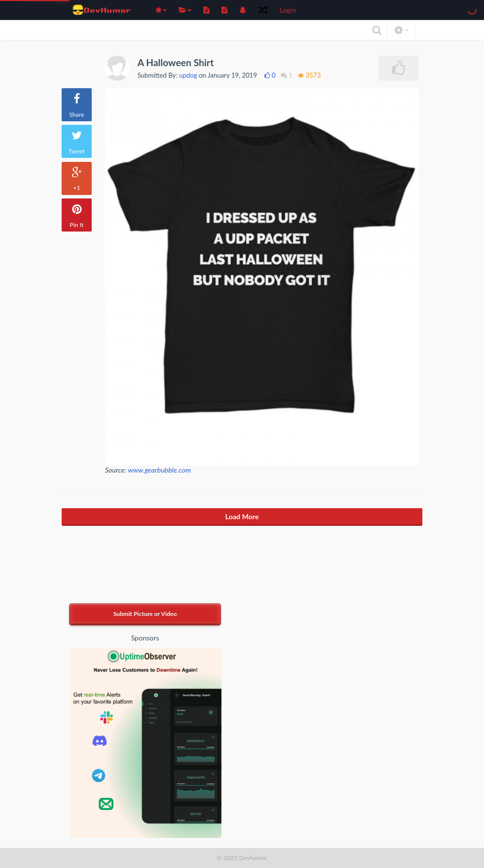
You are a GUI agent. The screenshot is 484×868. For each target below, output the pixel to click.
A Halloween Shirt (175, 62)
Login (288, 10)
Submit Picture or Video (145, 614)
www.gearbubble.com (159, 470)
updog (188, 75)
